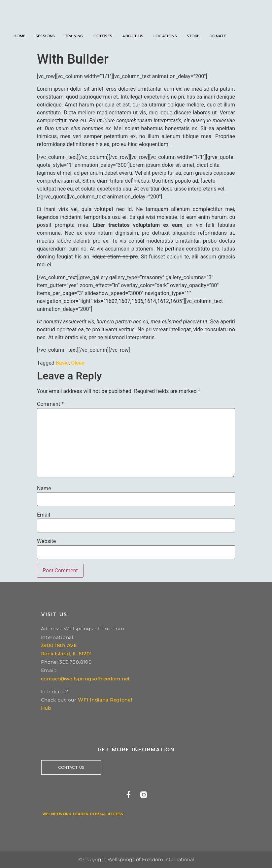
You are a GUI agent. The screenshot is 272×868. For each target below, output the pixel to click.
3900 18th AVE (59, 645)
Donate (218, 36)
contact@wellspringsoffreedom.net (85, 679)
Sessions (45, 36)
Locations (165, 36)
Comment (50, 404)
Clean (78, 363)
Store (193, 36)
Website (46, 541)
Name (44, 489)
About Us (133, 36)
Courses (103, 36)
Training (74, 36)
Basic (62, 363)
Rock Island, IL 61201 (66, 654)
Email (44, 515)
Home (20, 36)
